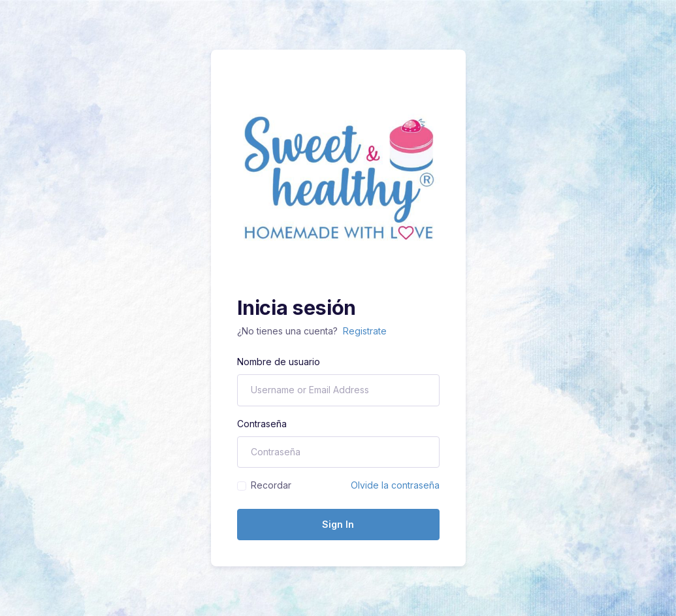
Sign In (338, 524)
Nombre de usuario (279, 362)
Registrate (365, 331)
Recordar (271, 485)
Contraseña (262, 424)
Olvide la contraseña (395, 485)
